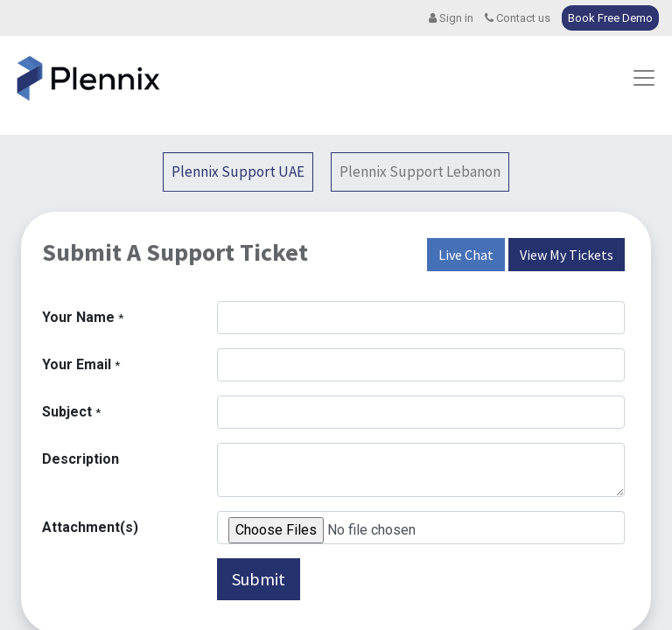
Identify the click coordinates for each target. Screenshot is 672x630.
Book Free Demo (610, 18)
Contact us (518, 18)
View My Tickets (567, 255)
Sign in (451, 18)
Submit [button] (259, 579)
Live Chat (466, 255)
